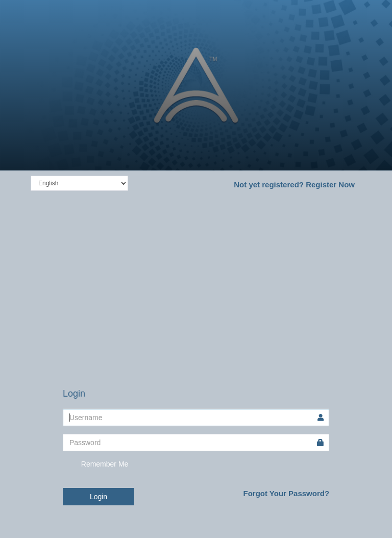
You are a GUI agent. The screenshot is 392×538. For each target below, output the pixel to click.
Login (99, 497)
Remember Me (95, 464)
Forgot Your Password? (286, 493)
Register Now (294, 185)
